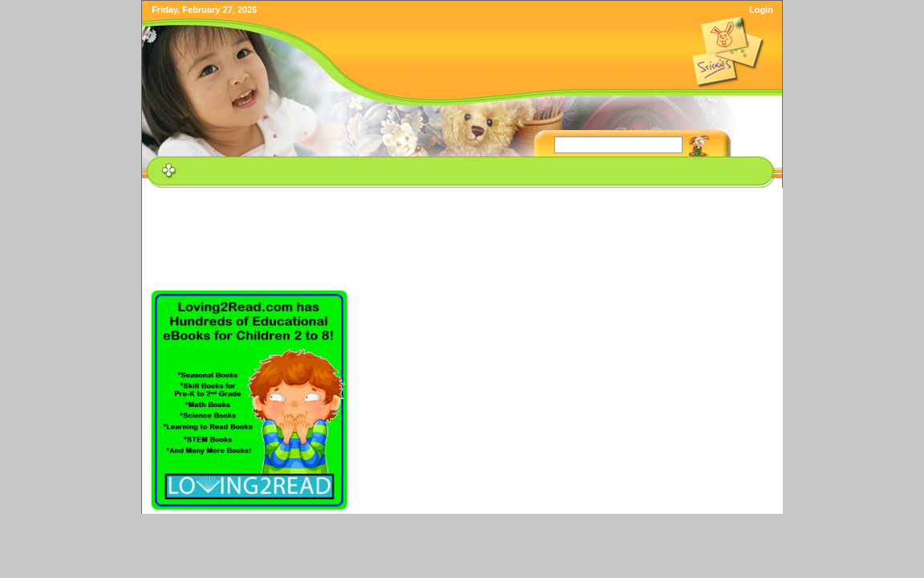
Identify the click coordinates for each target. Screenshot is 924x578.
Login (761, 10)
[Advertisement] (464, 228)
